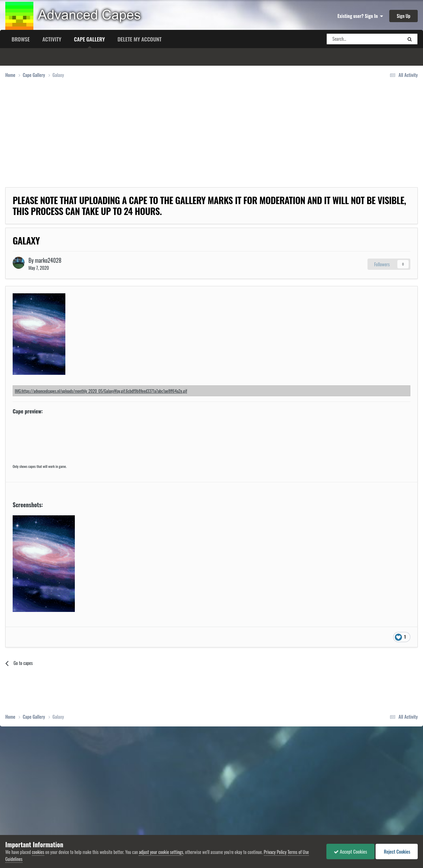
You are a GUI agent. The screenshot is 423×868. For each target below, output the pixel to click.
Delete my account (140, 39)
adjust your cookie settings (161, 852)
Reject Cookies (397, 851)
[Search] (357, 39)
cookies (38, 852)
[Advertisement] (133, 138)
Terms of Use (298, 852)
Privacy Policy (275, 852)
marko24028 (48, 260)
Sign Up (404, 16)
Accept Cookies (350, 851)
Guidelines (14, 859)
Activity (52, 39)
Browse (21, 39)
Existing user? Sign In (360, 16)
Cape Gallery (90, 41)
